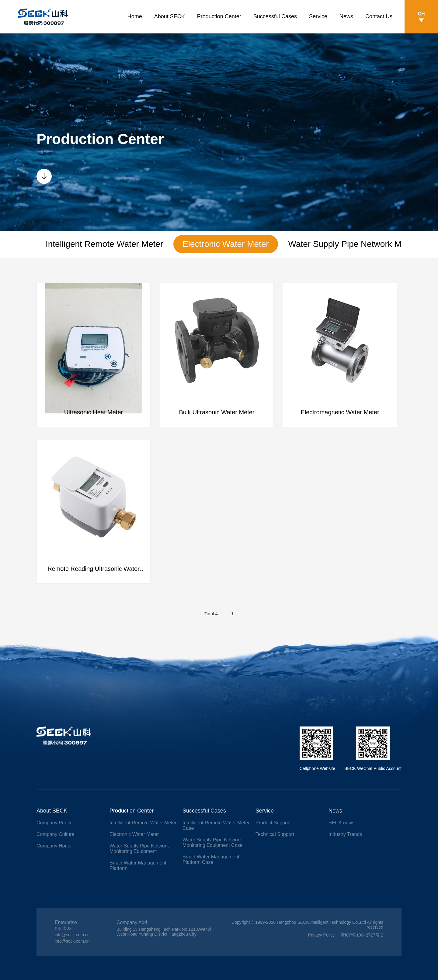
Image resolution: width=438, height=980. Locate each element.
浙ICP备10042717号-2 (362, 935)
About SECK (170, 16)
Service (318, 16)
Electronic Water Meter (226, 244)
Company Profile (54, 823)
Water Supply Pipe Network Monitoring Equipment (139, 849)
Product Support (273, 823)
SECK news (341, 823)
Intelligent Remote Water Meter (104, 244)
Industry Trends (345, 834)
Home (135, 16)
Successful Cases (275, 16)
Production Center (219, 16)
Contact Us (379, 16)
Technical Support (275, 834)
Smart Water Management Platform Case (211, 859)
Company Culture (56, 834)
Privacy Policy (321, 935)
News (346, 16)
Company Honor (54, 846)
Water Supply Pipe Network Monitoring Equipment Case (212, 842)
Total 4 (211, 614)
